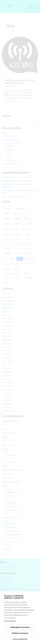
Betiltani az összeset (20, 633)
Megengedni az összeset (20, 627)
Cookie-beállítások (20, 639)
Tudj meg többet (10, 621)
